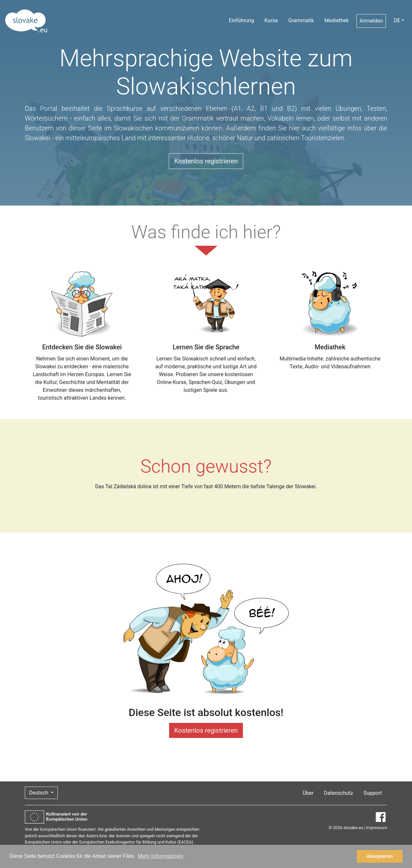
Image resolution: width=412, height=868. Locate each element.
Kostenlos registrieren (206, 161)
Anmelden (371, 21)
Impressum (377, 828)
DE (397, 20)
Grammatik (301, 20)
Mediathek (337, 20)
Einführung (241, 20)
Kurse (271, 20)
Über (308, 793)
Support (373, 793)
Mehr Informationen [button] (160, 856)
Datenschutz (338, 793)
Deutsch (39, 793)
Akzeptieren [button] (380, 856)
